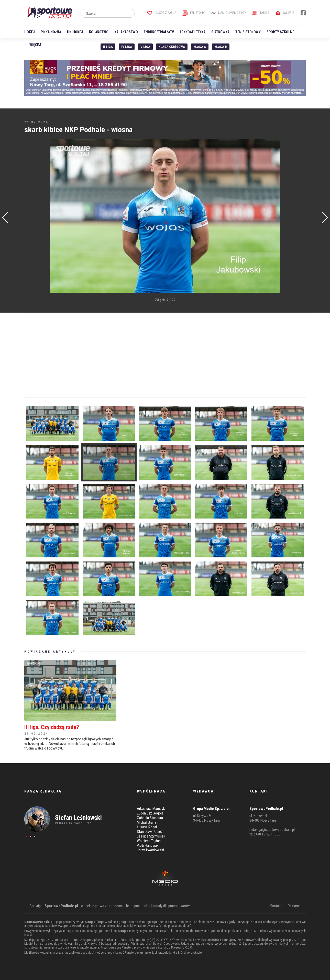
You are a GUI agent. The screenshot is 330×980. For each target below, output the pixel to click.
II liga (108, 47)
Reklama (294, 906)
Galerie (285, 13)
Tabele (261, 13)
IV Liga (127, 47)
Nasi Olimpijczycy (228, 13)
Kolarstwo (99, 32)
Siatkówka (220, 32)
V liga (145, 47)
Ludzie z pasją (162, 13)
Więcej (35, 45)
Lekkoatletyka (193, 32)
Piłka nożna (51, 32)
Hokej (30, 32)
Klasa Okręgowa (172, 47)
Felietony (194, 13)
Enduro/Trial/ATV (159, 32)
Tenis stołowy (248, 32)
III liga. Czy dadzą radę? (52, 727)
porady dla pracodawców (171, 906)
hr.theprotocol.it (138, 906)
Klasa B (221, 47)
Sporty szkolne (280, 32)
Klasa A (200, 47)
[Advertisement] (32, 216)
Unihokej (75, 32)
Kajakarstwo (126, 32)
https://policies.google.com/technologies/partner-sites (134, 922)
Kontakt (276, 906)
